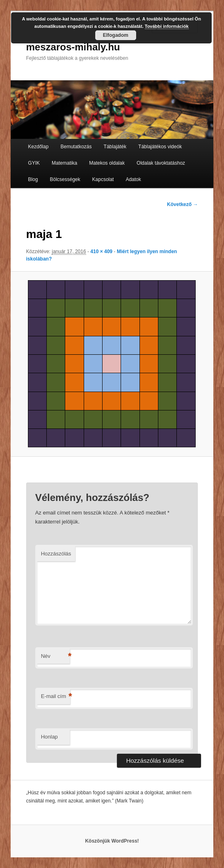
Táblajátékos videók (160, 147)
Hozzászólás (56, 554)
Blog (33, 179)
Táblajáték (115, 147)
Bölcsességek (65, 179)
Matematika (64, 163)
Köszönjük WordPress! (112, 841)
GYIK (34, 163)
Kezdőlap (38, 147)
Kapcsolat (103, 179)
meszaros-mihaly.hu (73, 47)
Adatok (133, 179)
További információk (167, 26)
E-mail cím (56, 697)
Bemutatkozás (76, 147)
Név (55, 656)
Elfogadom (116, 35)
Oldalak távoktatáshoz (161, 163)
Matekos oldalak (107, 163)
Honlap (49, 737)
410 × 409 (101, 252)
